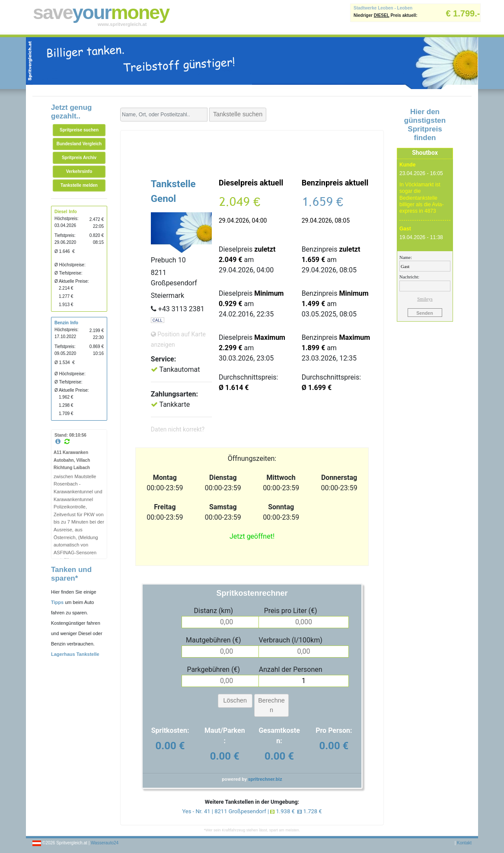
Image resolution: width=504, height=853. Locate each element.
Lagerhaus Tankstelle (75, 654)
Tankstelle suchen (238, 114)
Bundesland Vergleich (79, 144)
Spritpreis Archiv (79, 158)
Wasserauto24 (105, 843)
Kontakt (464, 843)
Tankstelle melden (79, 185)
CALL (158, 320)
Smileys (425, 299)
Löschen (235, 700)
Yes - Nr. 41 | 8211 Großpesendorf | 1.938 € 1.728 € (252, 811)
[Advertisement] (252, 152)
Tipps (57, 602)
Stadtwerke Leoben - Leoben (383, 8)
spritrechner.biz (265, 779)
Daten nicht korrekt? (178, 429)
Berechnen (271, 705)
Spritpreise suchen (79, 130)
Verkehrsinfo (79, 171)
